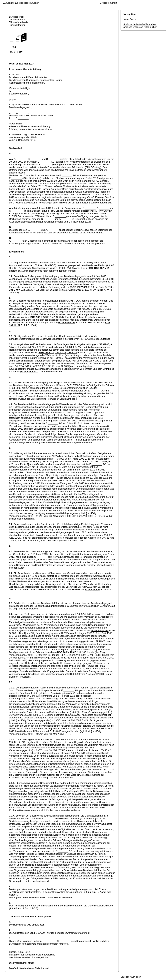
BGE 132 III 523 (59, 658)
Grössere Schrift (108, 3)
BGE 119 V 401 (29, 372)
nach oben (136, 977)
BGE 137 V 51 (102, 268)
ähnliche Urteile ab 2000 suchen (140, 27)
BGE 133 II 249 (39, 317)
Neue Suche (130, 19)
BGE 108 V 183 (100, 630)
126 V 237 (61, 352)
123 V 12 (72, 352)
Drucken (35, 3)
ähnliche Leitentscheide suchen (140, 24)
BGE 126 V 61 (93, 590)
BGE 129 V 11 (46, 352)
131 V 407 (14, 290)
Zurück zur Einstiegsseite (16, 3)
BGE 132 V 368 (79, 287)
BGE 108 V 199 (91, 361)
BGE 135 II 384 (67, 323)
